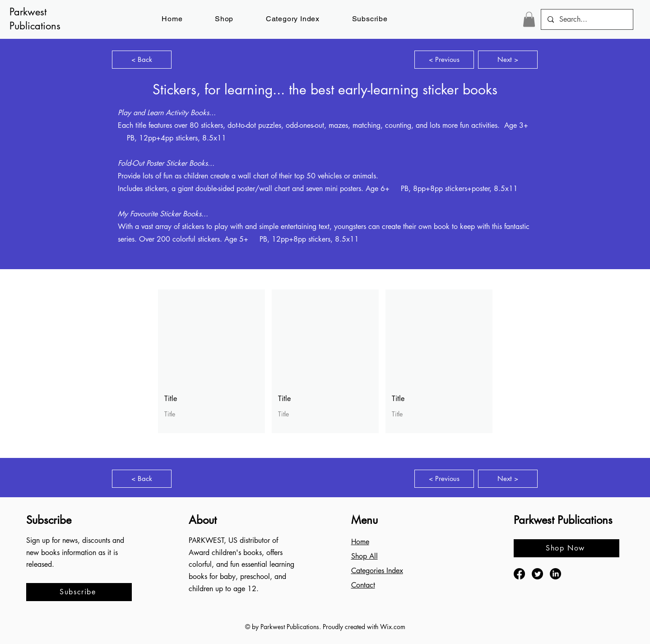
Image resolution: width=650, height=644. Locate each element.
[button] (370, 19)
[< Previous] (444, 60)
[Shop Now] (566, 548)
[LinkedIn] (555, 574)
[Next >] (508, 60)
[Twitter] (537, 574)
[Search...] (587, 19)
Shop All (364, 556)
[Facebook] (519, 574)
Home (360, 542)
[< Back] (142, 60)
